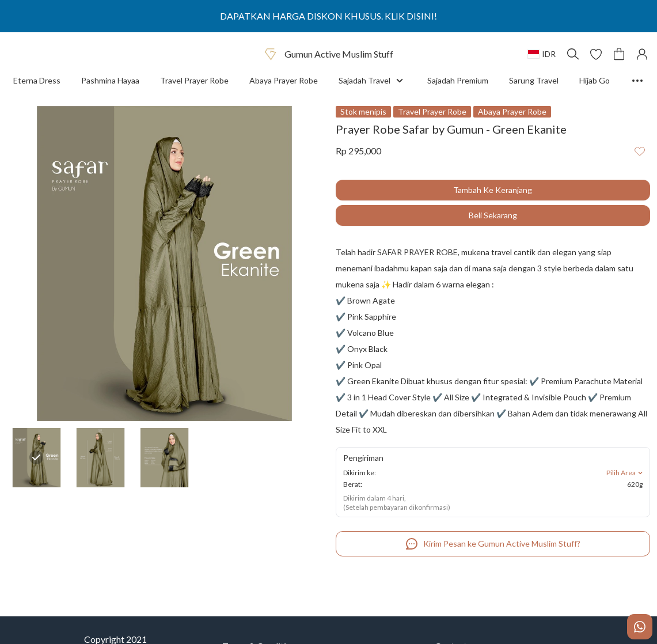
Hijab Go (595, 80)
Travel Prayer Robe (194, 80)
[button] (596, 54)
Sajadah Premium (458, 80)
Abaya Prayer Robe (284, 80)
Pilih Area (626, 473)
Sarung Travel (534, 80)
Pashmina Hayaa (110, 80)
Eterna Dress (39, 80)
